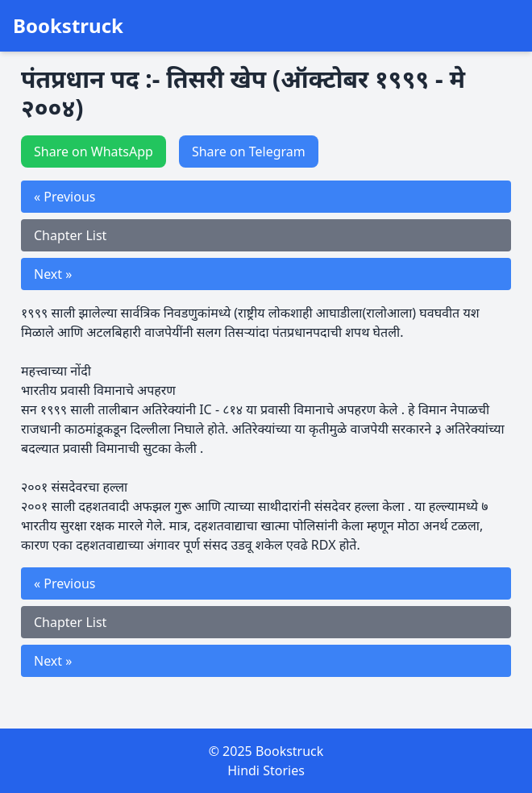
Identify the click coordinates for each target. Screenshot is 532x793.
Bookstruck (68, 26)
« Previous (64, 197)
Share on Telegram (249, 152)
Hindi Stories (266, 770)
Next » (53, 274)
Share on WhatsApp (94, 152)
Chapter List (70, 235)
